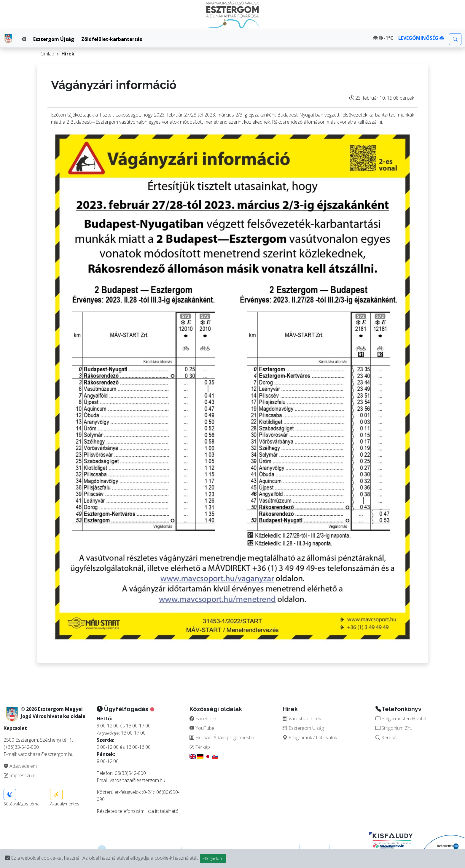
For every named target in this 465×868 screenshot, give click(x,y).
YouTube (202, 728)
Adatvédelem (20, 766)
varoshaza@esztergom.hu (137, 780)
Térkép (200, 747)
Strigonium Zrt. (394, 728)
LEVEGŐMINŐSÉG (421, 38)
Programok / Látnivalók (310, 738)
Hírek (68, 54)
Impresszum (20, 775)
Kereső (386, 738)
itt (157, 811)
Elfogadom (213, 858)
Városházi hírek (302, 719)
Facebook (203, 719)
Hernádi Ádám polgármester (222, 738)
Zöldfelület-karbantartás (112, 39)
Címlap (47, 54)
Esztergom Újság (54, 39)
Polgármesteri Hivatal (401, 719)
